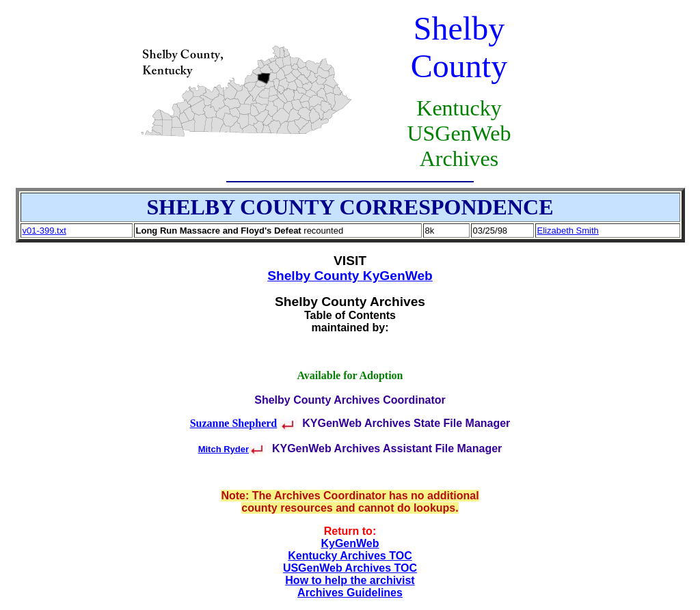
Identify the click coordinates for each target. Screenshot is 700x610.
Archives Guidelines (350, 593)
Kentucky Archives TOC (350, 556)
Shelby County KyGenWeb (350, 276)
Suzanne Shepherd (234, 423)
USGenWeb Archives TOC (350, 568)
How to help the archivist (350, 580)
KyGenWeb (350, 543)
